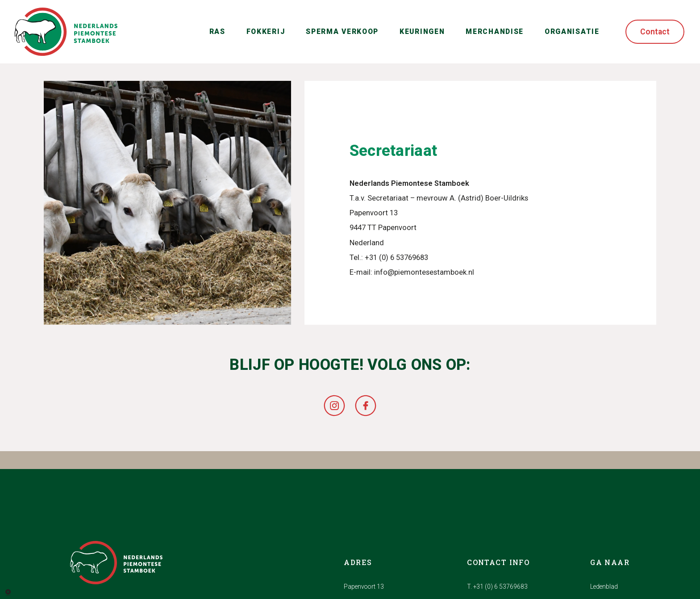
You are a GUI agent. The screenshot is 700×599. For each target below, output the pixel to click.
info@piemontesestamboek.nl (424, 272)
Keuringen (422, 31)
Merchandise (495, 31)
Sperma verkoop (342, 31)
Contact (655, 32)
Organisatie (572, 31)
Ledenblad (604, 586)
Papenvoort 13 (364, 586)
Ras (217, 31)
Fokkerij (266, 31)
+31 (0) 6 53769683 (396, 258)
